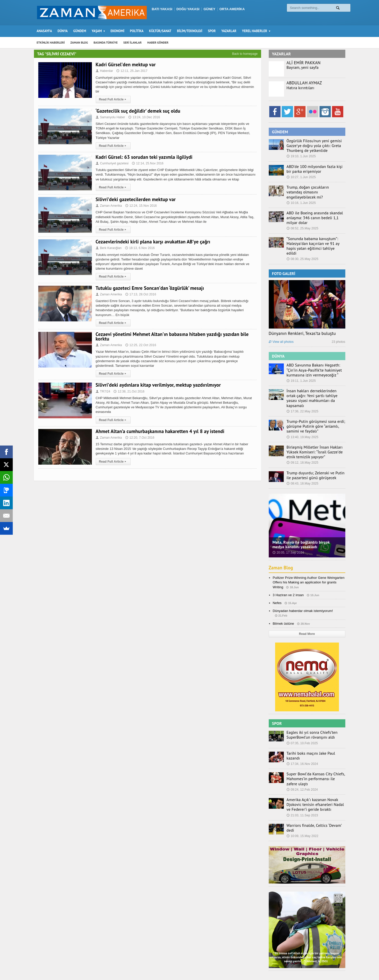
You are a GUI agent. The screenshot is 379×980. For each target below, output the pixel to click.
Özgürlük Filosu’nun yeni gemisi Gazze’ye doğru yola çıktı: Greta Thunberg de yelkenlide (311, 145)
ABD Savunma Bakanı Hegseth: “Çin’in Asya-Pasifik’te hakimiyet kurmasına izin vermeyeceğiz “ (315, 357)
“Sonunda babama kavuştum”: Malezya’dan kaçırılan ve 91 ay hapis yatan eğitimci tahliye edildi (314, 236)
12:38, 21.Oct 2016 (128, 391)
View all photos (281, 329)
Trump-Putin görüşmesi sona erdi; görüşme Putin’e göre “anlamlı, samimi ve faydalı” (315, 406)
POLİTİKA (137, 31)
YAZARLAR (229, 31)
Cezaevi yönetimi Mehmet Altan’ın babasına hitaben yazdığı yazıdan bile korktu (170, 336)
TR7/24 (103, 391)
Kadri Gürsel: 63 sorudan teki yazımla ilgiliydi (143, 157)
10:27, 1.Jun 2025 (301, 176)
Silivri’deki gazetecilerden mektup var (135, 199)
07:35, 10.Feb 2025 (302, 721)
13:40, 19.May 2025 (302, 417)
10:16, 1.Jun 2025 (301, 196)
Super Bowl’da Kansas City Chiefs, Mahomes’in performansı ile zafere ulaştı (313, 754)
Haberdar (104, 71)
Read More (307, 612)
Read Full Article (113, 99)
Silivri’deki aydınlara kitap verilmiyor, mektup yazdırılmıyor (157, 385)
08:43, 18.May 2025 (302, 462)
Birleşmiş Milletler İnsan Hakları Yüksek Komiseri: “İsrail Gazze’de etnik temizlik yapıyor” (315, 431)
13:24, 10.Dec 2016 (143, 117)
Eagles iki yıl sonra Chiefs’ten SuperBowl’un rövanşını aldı (309, 713)
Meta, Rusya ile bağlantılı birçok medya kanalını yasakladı (307, 523)
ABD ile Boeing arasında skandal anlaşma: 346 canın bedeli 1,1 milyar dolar (315, 211)
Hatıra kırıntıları (299, 88)
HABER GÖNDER (158, 42)
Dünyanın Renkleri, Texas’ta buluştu (301, 320)
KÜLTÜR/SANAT (160, 31)
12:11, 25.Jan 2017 (131, 71)
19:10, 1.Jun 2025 (301, 155)
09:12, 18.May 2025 (302, 442)
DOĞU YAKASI (188, 9)
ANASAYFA (44, 31)
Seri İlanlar (269, 966)
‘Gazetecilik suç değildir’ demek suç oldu (137, 111)
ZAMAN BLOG (79, 42)
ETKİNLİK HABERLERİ (51, 42)
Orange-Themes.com (124, 969)
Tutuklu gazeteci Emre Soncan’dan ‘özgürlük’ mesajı (148, 288)
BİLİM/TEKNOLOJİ (190, 31)
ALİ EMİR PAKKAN (303, 63)
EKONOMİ (117, 31)
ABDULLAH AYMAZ (304, 83)
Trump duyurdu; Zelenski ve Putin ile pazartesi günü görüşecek (314, 454)
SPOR (212, 31)
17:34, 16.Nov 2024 (302, 737)
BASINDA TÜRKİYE (106, 42)
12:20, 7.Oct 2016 (139, 438)
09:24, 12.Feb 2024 (302, 764)
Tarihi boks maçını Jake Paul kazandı (314, 731)
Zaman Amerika (109, 206)
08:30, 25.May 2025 (302, 246)
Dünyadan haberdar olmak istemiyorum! (302, 589)
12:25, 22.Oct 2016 (140, 345)
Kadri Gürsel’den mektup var (125, 64)
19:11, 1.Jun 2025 (301, 367)
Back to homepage (245, 54)
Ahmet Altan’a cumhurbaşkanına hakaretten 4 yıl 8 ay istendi (158, 431)
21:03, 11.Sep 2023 (302, 789)
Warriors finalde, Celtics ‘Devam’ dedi (314, 799)
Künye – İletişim (320, 966)
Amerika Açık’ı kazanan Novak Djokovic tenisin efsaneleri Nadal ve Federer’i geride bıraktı (314, 779)
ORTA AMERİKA (232, 9)
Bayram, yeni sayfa (301, 67)
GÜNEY (209, 9)
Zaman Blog (282, 546)
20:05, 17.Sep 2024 (288, 531)
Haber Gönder (292, 966)
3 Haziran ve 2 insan (288, 573)
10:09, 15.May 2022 (302, 805)
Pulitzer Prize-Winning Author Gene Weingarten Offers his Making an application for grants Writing (308, 561)
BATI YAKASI (162, 9)
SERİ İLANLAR (132, 42)
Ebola (341, 966)
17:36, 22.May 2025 (302, 392)
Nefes (277, 581)
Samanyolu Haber (110, 117)
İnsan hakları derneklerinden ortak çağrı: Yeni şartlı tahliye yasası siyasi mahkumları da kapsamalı (314, 382)
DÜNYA (63, 31)
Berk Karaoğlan (108, 248)
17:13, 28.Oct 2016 (140, 294)
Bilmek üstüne (283, 602)
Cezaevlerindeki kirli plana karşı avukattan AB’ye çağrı (151, 242)
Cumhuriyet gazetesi (112, 163)
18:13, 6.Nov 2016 (139, 248)
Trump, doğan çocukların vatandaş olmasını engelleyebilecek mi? (312, 188)
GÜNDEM (80, 31)
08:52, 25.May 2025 (302, 221)
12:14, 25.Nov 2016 (147, 163)
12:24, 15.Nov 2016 (140, 206)
